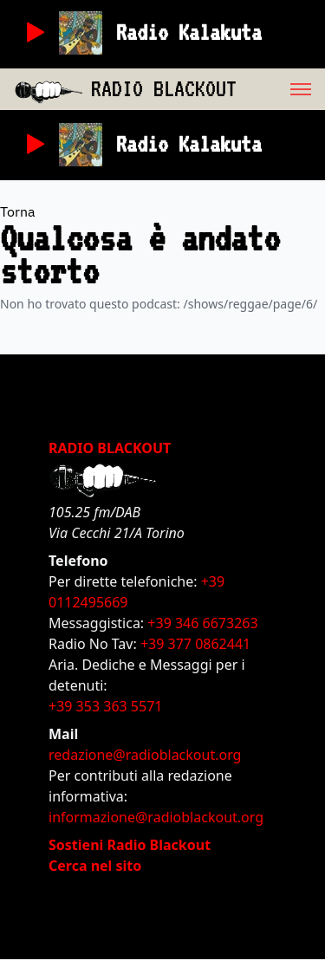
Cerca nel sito (95, 866)
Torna (18, 211)
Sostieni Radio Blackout (130, 845)
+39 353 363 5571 (105, 706)
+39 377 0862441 (195, 644)
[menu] (281, 89)
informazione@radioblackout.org (156, 817)
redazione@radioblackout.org (145, 755)
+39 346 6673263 (202, 623)
